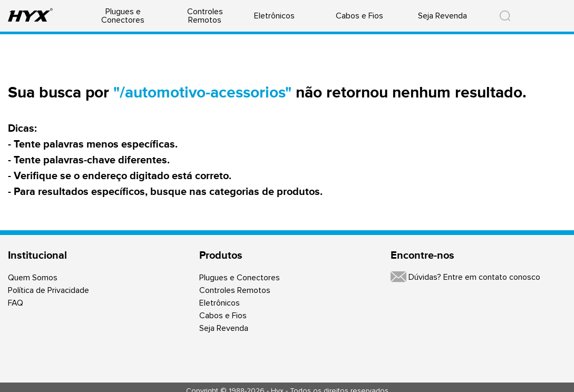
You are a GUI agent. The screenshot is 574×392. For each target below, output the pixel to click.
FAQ (16, 303)
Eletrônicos (274, 16)
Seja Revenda (442, 16)
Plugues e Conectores (123, 16)
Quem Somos (33, 278)
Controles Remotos (205, 16)
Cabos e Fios (359, 16)
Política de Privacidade (48, 290)
